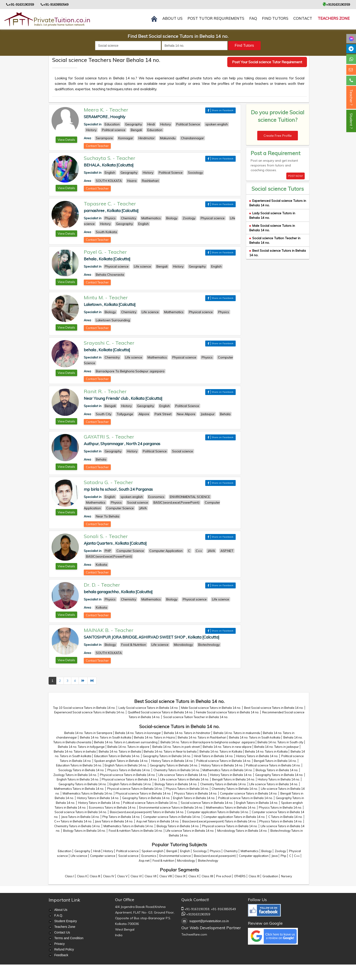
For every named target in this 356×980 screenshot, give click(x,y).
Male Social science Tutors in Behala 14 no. (211, 708)
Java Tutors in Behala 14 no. (80, 817)
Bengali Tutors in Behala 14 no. (275, 761)
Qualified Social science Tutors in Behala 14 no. (161, 712)
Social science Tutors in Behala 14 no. (207, 803)
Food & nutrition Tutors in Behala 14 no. (136, 831)
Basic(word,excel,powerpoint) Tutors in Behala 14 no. (147, 812)
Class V (122, 876)
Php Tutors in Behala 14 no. (121, 817)
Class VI (136, 876)
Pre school (224, 876)
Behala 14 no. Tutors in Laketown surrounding (126, 742)
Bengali (172, 851)
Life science (79, 856)
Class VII (151, 876)
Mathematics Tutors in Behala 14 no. (228, 770)
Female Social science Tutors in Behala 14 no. (228, 712)
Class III (95, 876)
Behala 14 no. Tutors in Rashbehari (202, 737)
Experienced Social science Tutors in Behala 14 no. (90, 712)
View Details (66, 140)
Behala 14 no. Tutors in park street (176, 747)
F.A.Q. (59, 915)
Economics (149, 856)
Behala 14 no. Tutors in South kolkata (106, 737)
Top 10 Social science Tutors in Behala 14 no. (84, 708)
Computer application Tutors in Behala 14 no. (218, 812)
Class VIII (166, 876)
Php (283, 856)
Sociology (200, 851)
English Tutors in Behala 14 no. (126, 765)
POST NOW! (295, 176)
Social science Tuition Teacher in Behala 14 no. (196, 717)
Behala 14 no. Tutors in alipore (128, 747)
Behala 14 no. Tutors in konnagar (138, 733)
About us (172, 18)
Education (65, 851)
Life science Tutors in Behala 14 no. (183, 775)
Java (275, 856)
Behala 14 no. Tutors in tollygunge (81, 747)
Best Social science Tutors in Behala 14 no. (274, 708)
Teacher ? (351, 97)
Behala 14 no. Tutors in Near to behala (170, 751)
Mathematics (250, 851)
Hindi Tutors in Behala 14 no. (214, 756)
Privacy (59, 944)
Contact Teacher (97, 146)
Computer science (103, 856)
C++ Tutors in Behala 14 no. (73, 821)
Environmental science (175, 856)
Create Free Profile (278, 136)
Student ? (351, 121)
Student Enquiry (66, 921)
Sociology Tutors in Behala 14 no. (81, 770)
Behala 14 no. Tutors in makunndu (237, 733)
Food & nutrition (163, 861)
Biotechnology (208, 861)
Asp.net (144, 861)
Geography (82, 851)
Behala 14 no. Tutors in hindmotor (187, 733)
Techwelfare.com (194, 934)
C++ (297, 856)
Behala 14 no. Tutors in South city (280, 742)
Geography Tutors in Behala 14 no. (167, 756)
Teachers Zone (334, 18)
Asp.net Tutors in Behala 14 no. (158, 821)
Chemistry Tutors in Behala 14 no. (177, 770)
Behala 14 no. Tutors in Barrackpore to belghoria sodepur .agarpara (208, 742)
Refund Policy (64, 949)
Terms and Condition (69, 938)
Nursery (287, 876)
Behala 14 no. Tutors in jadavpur (277, 747)
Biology (267, 851)
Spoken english (153, 851)
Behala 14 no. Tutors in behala (75, 751)
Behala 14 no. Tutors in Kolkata (221, 751)
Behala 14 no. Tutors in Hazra (154, 737)
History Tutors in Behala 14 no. (257, 756)
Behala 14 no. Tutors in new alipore (227, 747)
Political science (127, 851)
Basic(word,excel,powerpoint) (215, 856)
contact (303, 18)
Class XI (254, 876)
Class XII (207, 876)
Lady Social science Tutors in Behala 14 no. (148, 708)
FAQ (253, 18)
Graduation (270, 876)
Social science (128, 856)
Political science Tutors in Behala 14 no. (224, 761)
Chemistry (231, 851)
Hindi (97, 851)
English (185, 851)
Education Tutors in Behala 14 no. (117, 756)
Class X (194, 876)
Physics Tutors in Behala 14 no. (129, 770)
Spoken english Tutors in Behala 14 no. (121, 761)
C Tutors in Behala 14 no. (286, 817)
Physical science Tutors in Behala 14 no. (128, 775)
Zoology (280, 851)
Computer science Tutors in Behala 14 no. (249, 793)
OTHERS (240, 876)
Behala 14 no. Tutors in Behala (120, 751)
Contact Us (62, 932)
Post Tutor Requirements (216, 18)
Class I (69, 876)
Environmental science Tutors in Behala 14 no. (171, 807)
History (108, 851)
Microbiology (186, 861)
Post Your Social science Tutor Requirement (267, 62)
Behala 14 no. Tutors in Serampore (88, 733)
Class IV (109, 876)
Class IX (180, 876)
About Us (61, 910)
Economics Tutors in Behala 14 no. (113, 807)
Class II (82, 876)
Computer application (254, 856)
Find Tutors (275, 18)
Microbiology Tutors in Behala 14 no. (242, 831)
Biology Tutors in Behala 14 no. (277, 770)
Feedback (61, 955)
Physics (215, 851)
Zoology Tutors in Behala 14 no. (75, 775)
